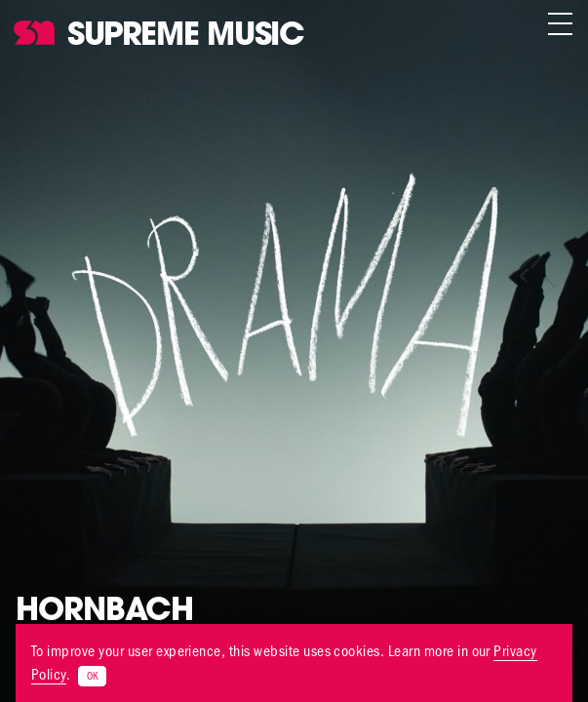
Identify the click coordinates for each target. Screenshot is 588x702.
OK (92, 676)
